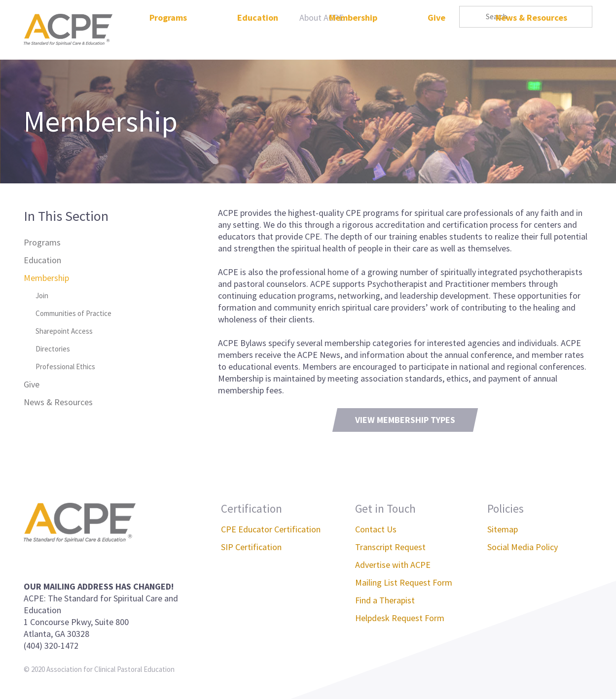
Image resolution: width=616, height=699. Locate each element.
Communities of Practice (73, 313)
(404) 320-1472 (51, 646)
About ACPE (322, 17)
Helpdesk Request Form (400, 618)
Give (436, 41)
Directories (53, 349)
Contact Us (376, 529)
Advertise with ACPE (393, 565)
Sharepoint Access (64, 331)
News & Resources (531, 41)
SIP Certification (251, 547)
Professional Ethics (65, 367)
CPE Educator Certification (271, 529)
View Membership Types (405, 420)
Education (258, 41)
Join (42, 296)
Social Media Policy (523, 547)
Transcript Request (390, 547)
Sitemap (503, 529)
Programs (168, 41)
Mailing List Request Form (404, 582)
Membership (353, 41)
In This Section (66, 216)
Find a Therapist (385, 600)
